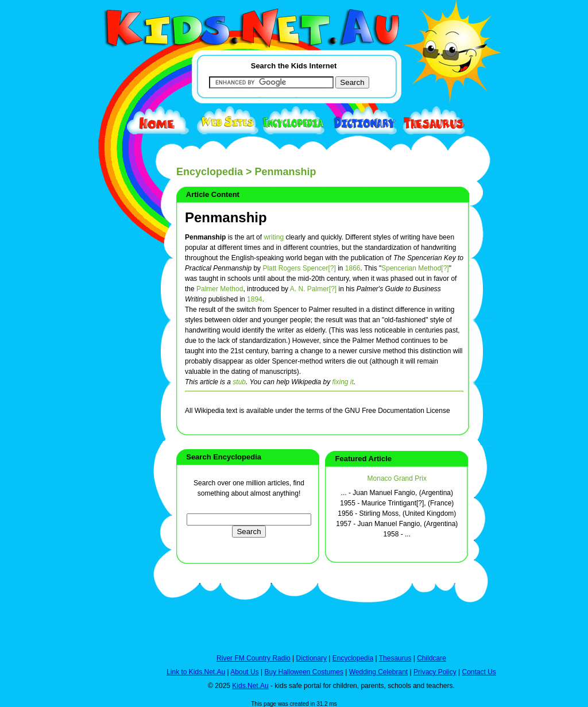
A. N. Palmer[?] (313, 289)
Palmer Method (220, 289)
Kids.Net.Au (250, 686)
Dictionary (312, 658)
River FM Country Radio (254, 658)
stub (239, 382)
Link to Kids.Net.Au (196, 672)
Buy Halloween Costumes (303, 672)
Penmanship (226, 217)
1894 (255, 299)
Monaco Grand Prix (397, 478)
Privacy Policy (435, 672)
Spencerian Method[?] (415, 268)
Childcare (432, 658)
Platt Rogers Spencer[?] (299, 268)
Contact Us (479, 672)
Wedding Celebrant (379, 672)
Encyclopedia (210, 172)
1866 (353, 268)
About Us (244, 672)
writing (274, 237)
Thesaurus (395, 658)
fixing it (343, 382)
